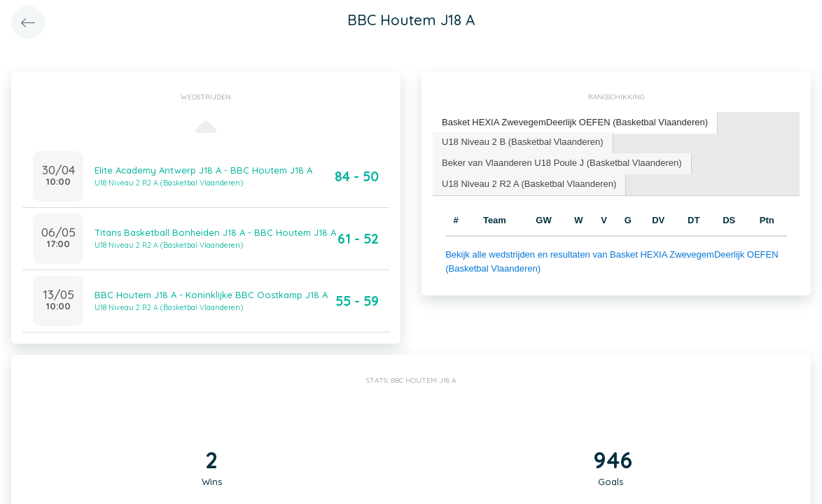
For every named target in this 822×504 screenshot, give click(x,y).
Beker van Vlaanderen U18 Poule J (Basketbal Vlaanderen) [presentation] (562, 163)
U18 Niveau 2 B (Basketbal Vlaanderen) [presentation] (523, 142)
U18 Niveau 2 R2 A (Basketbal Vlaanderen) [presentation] (529, 184)
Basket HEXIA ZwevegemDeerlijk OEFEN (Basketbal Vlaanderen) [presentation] (575, 122)
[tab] (575, 123)
